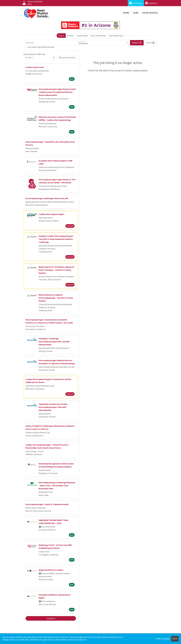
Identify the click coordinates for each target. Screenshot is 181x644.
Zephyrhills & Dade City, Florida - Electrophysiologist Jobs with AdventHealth (53, 407)
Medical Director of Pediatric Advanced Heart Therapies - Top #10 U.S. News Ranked (56, 270)
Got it (175, 639)
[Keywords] (51, 43)
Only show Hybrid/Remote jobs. (41, 47)
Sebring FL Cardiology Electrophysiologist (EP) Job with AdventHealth (54, 342)
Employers (151, 3)
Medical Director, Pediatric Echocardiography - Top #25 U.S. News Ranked (56, 298)
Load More (51, 618)
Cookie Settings (162, 639)
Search (61, 36)
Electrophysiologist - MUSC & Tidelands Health (47, 504)
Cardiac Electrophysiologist (51, 214)
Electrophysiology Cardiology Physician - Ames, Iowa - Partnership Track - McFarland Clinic (57, 485)
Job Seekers (136, 3)
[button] (150, 43)
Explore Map (82, 36)
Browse (70, 36)
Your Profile (150, 13)
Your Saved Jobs (116, 36)
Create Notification (67, 58)
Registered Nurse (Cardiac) (51, 570)
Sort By (28, 58)
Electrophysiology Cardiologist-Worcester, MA (47, 198)
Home (126, 13)
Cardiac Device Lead (35, 67)
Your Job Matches (99, 36)
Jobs (136, 13)
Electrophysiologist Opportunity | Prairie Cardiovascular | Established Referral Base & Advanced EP (57, 92)
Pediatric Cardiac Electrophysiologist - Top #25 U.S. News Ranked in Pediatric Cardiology (56, 239)
